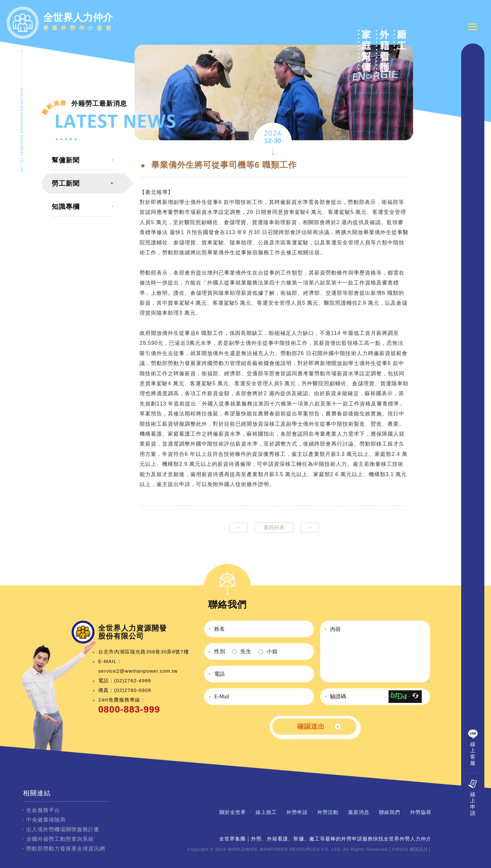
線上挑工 (266, 812)
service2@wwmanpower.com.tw (138, 671)
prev (239, 527)
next (310, 527)
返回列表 (274, 527)
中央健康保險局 (46, 820)
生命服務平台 (43, 810)
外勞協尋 (421, 812)
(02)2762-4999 (132, 681)
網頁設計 (419, 849)
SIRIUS (400, 849)
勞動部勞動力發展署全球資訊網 (66, 849)
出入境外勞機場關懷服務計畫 (63, 829)
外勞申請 (297, 812)
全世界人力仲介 (79, 23)
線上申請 (473, 804)
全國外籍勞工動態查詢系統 (60, 839)
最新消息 (359, 812)
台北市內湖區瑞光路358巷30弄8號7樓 (143, 652)
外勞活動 (328, 812)
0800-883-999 (129, 709)
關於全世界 (233, 812)
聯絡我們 (390, 812)
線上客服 (473, 754)
